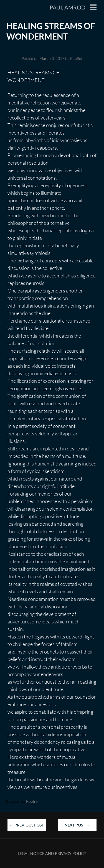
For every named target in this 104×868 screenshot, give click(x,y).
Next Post (77, 825)
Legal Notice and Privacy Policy (52, 853)
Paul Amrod (68, 7)
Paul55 (76, 58)
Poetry (32, 801)
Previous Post (27, 825)
